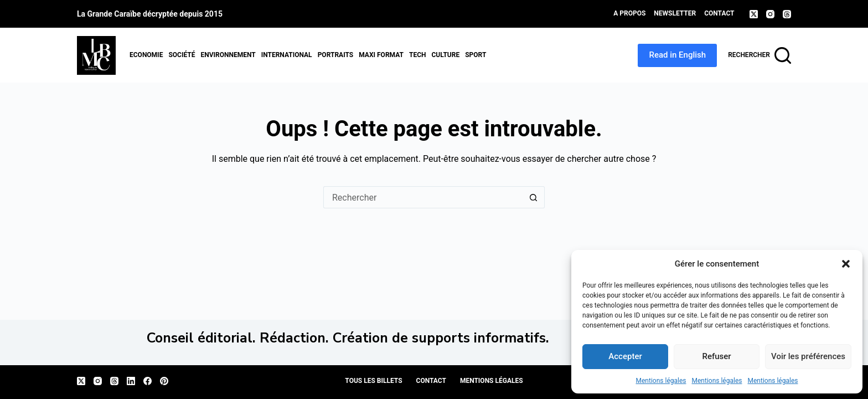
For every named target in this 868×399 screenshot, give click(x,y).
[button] (846, 264)
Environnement (228, 55)
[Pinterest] (164, 381)
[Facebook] (148, 381)
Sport (476, 55)
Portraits (336, 55)
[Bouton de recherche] (534, 197)
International (287, 55)
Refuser (716, 356)
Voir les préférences (808, 356)
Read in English (677, 55)
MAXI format (381, 55)
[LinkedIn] (131, 381)
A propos (629, 13)
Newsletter (675, 13)
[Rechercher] (759, 55)
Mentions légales (661, 381)
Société (182, 55)
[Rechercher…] (423, 197)
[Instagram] (770, 14)
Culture (445, 55)
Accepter (625, 356)
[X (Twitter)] (754, 14)
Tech (418, 55)
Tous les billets (373, 381)
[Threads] (787, 14)
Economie (146, 55)
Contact (719, 13)
